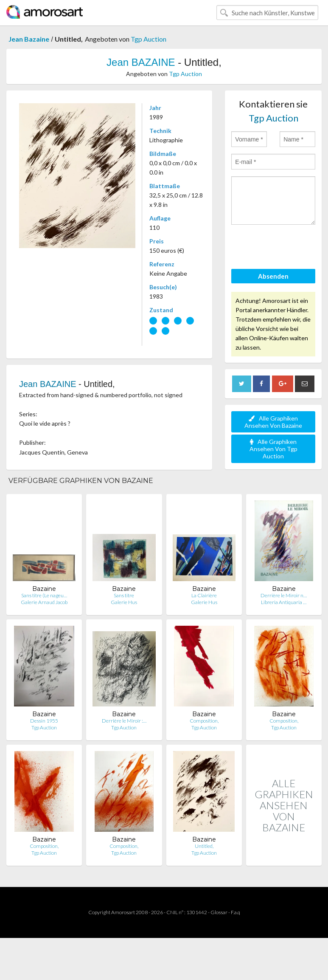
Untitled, (204, 846)
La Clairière (204, 595)
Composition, (204, 721)
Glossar (219, 912)
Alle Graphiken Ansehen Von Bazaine (273, 422)
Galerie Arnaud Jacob (44, 602)
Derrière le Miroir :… (124, 721)
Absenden (273, 276)
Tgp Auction (149, 39)
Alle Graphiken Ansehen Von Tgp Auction (273, 449)
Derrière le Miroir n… (284, 595)
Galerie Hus (124, 602)
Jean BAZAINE (141, 62)
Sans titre (124, 595)
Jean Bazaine (29, 39)
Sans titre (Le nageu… (44, 595)
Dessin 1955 (44, 721)
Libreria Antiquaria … (284, 602)
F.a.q (235, 912)
